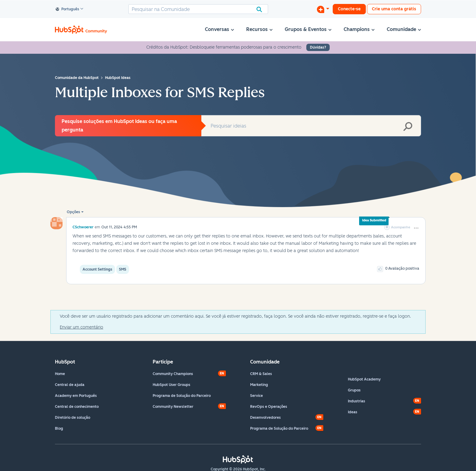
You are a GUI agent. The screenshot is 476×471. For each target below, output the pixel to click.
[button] (416, 228)
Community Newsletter (173, 407)
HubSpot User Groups (172, 385)
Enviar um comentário (82, 327)
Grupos (354, 390)
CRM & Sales (261, 374)
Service (257, 396)
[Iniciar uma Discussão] (323, 9)
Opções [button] (73, 212)
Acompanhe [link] (401, 227)
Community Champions (173, 374)
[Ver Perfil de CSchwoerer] (83, 227)
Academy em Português (76, 396)
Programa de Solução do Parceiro (182, 396)
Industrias (357, 401)
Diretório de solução (73, 418)
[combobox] (198, 9)
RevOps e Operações (269, 407)
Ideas (353, 412)
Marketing (259, 385)
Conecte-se (349, 9)
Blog (59, 428)
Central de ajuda (70, 385)
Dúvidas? (318, 47)
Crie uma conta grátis (394, 9)
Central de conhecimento (77, 407)
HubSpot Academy (364, 379)
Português (68, 9)
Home (60, 374)
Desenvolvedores (265, 418)
